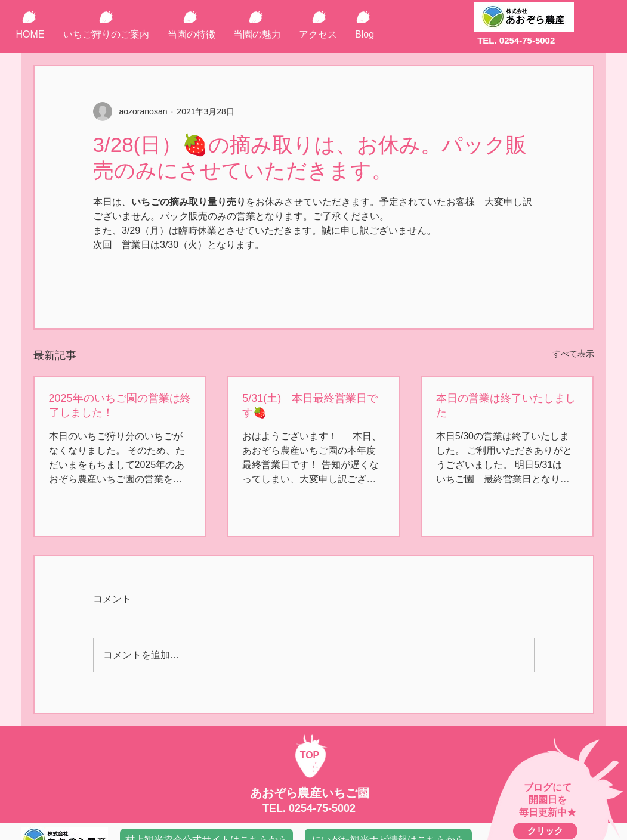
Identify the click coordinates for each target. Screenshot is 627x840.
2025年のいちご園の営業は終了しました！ (120, 405)
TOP (310, 755)
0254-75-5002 (322, 808)
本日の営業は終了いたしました (506, 405)
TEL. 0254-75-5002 (516, 40)
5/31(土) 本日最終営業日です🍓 (310, 405)
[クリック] (545, 831)
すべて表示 (573, 354)
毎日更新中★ (548, 812)
